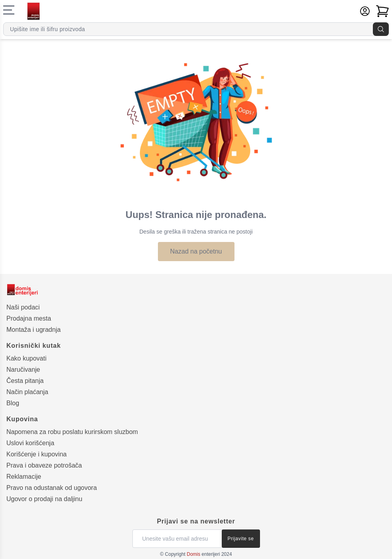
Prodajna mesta (29, 318)
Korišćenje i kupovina (36, 454)
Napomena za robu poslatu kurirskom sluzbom (72, 432)
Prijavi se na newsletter (196, 521)
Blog (13, 403)
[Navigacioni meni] (9, 10)
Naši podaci (23, 307)
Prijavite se (241, 539)
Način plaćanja (27, 392)
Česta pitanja (25, 381)
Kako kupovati (27, 358)
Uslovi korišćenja (30, 443)
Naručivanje (23, 370)
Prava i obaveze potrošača (44, 465)
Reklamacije (24, 477)
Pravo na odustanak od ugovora (52, 488)
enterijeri (203, 554)
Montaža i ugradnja (33, 330)
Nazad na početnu (196, 251)
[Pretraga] (381, 29)
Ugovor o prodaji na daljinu (44, 499)
